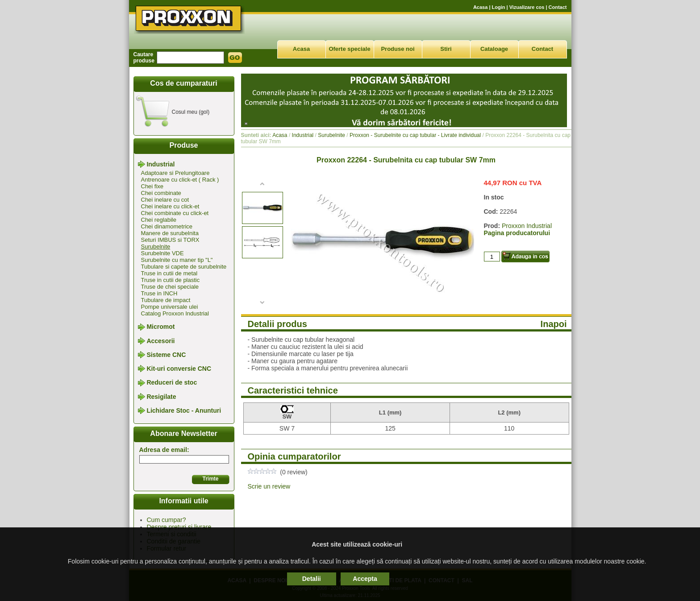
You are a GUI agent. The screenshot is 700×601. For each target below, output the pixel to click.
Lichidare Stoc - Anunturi (184, 410)
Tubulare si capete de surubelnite (184, 267)
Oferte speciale (349, 49)
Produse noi (398, 49)
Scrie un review (269, 486)
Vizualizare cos (527, 7)
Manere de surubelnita (170, 233)
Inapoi (554, 324)
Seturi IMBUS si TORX (170, 240)
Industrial (160, 164)
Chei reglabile (159, 220)
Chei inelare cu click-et (170, 206)
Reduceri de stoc (172, 383)
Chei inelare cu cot (165, 200)
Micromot (160, 327)
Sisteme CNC (166, 355)
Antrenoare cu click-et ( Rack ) (180, 180)
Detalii (312, 579)
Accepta (365, 579)
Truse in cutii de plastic (171, 280)
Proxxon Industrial (527, 226)
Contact (558, 7)
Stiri (446, 49)
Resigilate (161, 397)
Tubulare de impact (166, 300)
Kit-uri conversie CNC (179, 369)
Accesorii (160, 341)
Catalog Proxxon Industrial (175, 313)
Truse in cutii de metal (169, 273)
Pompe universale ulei (170, 307)
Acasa (480, 7)
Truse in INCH (159, 293)
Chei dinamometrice (167, 226)
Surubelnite (156, 247)
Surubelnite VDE (162, 253)
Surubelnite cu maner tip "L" (177, 260)
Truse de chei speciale (170, 287)
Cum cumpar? (167, 520)
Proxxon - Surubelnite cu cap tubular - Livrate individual (415, 135)
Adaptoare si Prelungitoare (175, 173)
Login (499, 7)
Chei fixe (152, 186)
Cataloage (494, 49)
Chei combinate (161, 193)
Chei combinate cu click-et (175, 213)
